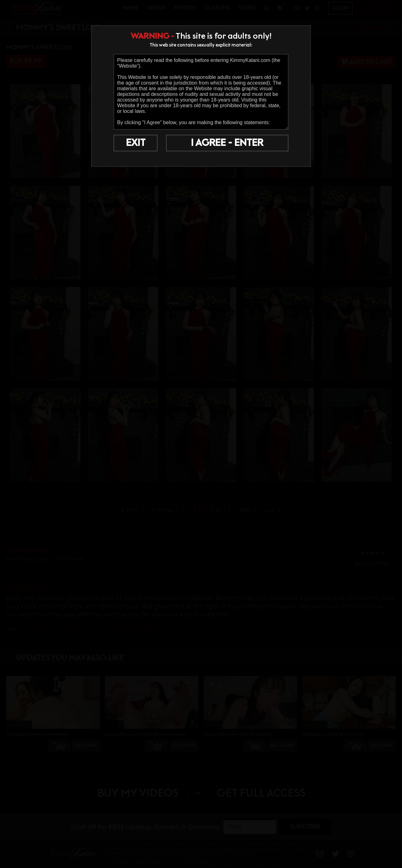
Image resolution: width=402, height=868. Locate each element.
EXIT (136, 143)
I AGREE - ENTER (227, 143)
